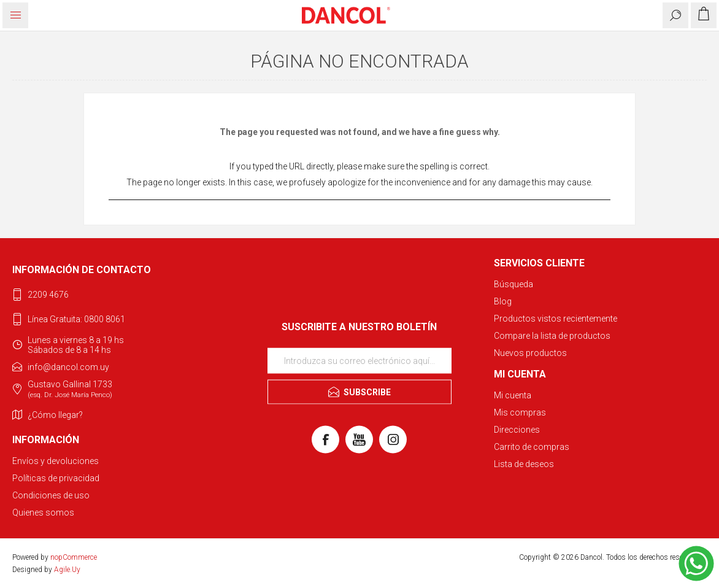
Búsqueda (513, 284)
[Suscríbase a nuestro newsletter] (359, 360)
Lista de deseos (524, 464)
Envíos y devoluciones (56, 461)
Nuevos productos (530, 353)
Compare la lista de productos (552, 336)
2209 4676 (48, 295)
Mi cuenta (513, 395)
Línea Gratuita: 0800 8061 (76, 319)
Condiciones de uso (51, 495)
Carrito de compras (532, 447)
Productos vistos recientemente (556, 319)
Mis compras (520, 412)
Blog (503, 301)
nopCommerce (74, 557)
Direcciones (517, 430)
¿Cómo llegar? (55, 415)
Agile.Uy (67, 570)
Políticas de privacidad (56, 478)
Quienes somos (43, 513)
